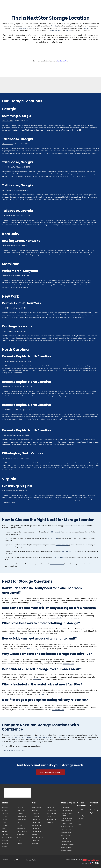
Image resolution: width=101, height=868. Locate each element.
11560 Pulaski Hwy (8, 275)
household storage (62, 545)
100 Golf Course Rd (8, 167)
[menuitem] (9, 807)
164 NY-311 (5, 308)
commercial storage (57, 564)
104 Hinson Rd (7, 361)
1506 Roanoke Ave (8, 386)
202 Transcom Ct (8, 458)
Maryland (58, 30)
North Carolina (24, 28)
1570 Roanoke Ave (8, 410)
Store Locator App (62, 61)
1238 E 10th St (7, 435)
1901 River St (6, 245)
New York (87, 28)
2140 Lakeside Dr (8, 491)
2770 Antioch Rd (8, 121)
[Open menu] (5, 6)
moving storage (33, 648)
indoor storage (53, 538)
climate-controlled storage (67, 618)
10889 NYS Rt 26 (7, 331)
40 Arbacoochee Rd (9, 190)
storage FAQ (32, 633)
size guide (40, 602)
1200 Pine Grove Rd (9, 215)
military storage (59, 557)
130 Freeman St (7, 144)
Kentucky (50, 30)
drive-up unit (55, 532)
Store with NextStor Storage (13, 750)
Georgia (54, 26)
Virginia (69, 30)
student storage (66, 551)
